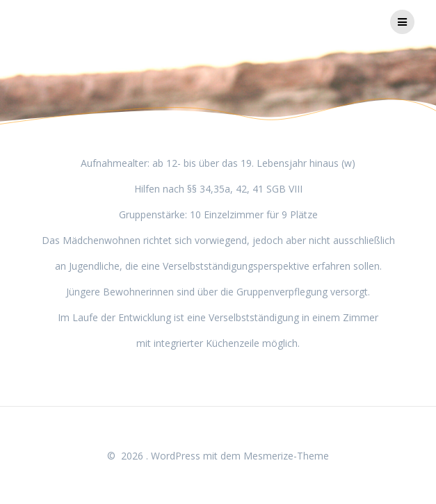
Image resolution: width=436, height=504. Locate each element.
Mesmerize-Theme (286, 456)
